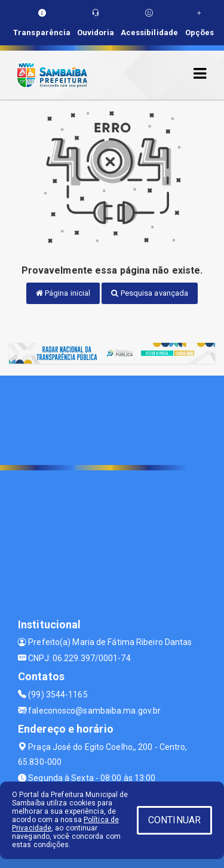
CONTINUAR (174, 820)
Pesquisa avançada (150, 293)
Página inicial (63, 293)
